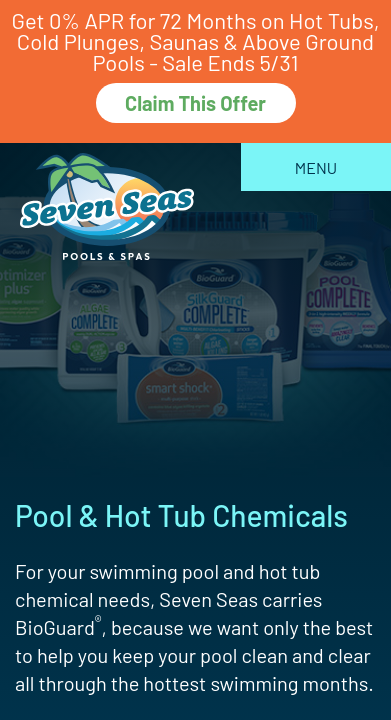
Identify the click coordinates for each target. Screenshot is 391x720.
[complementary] (246, 610)
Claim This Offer (195, 103)
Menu (316, 167)
